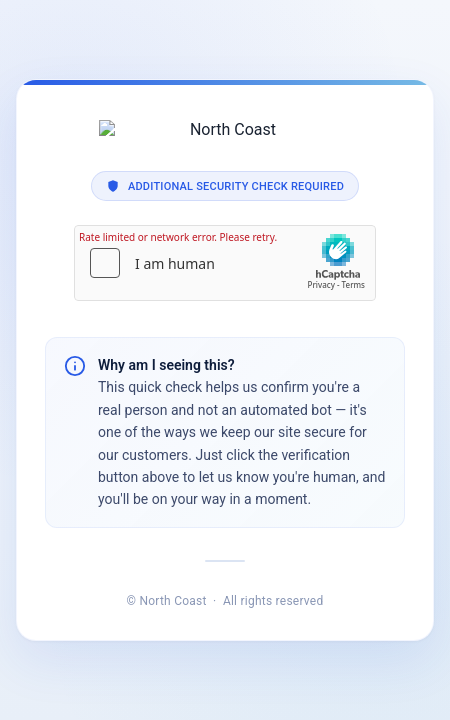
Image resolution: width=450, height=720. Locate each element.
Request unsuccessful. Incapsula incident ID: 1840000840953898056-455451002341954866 (225, 360)
